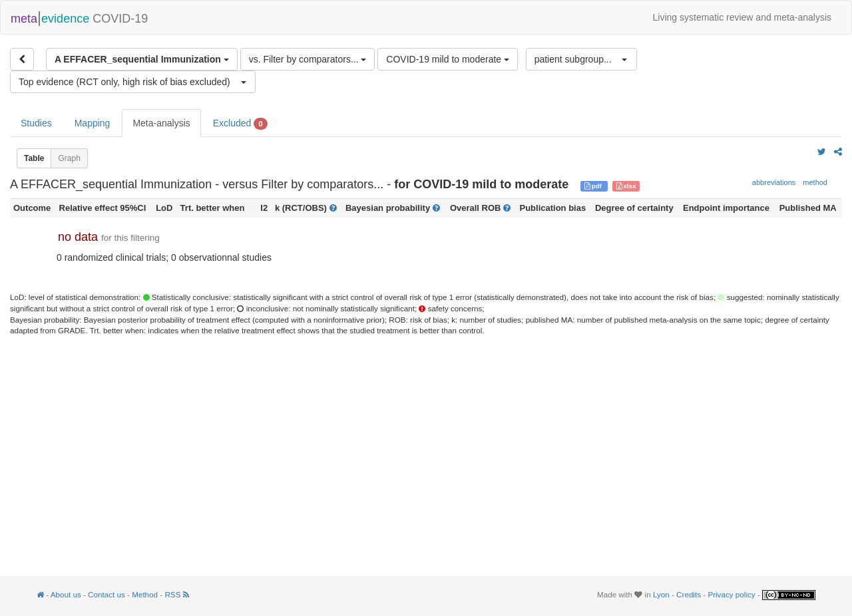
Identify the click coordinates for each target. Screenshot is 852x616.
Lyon (661, 594)
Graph (69, 158)
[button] (581, 59)
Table (34, 158)
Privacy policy (731, 594)
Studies (36, 123)
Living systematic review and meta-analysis (742, 17)
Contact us (106, 594)
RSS (176, 594)
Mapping (93, 123)
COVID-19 (79, 17)
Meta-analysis (161, 123)
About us (66, 594)
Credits (689, 594)
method (815, 182)
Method (145, 594)
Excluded (240, 124)
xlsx (626, 186)
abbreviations (774, 182)
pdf (594, 186)
